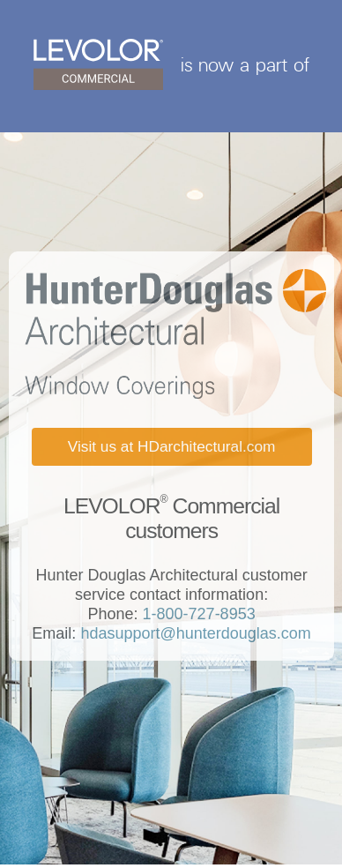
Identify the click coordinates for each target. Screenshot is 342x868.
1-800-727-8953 (197, 614)
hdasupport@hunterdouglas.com (193, 633)
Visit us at (172, 446)
